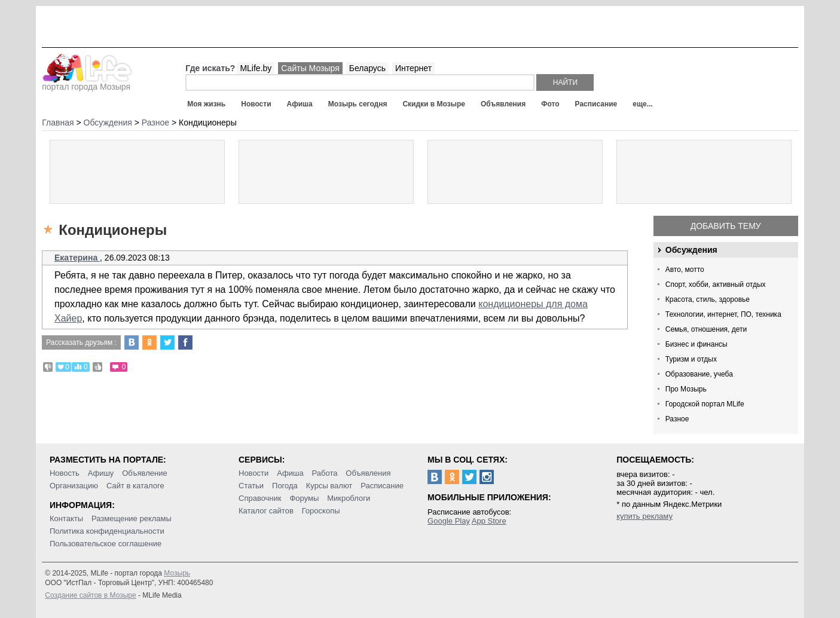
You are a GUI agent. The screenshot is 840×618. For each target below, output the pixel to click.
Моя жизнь (206, 104)
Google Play (449, 521)
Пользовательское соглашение (106, 544)
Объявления (503, 104)
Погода (285, 486)
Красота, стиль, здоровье (708, 299)
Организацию (74, 486)
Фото (550, 104)
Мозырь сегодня (358, 104)
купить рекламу (644, 516)
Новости (256, 104)
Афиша (300, 104)
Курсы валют (329, 486)
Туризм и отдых (691, 359)
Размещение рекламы (132, 518)
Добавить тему (726, 226)
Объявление (144, 473)
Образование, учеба (699, 374)
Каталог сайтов (266, 511)
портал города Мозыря (87, 83)
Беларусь (367, 68)
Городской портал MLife (705, 404)
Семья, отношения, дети (706, 329)
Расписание (596, 104)
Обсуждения (691, 250)
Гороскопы (321, 511)
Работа (325, 473)
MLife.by (256, 68)
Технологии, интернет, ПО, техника (723, 314)
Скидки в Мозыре (433, 104)
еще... (642, 104)
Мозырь (177, 573)
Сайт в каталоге (135, 486)
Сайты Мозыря (310, 68)
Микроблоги (349, 498)
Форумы (304, 498)
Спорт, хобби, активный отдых (716, 284)
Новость (65, 473)
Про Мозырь (686, 389)
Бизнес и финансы (697, 344)
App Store (489, 521)
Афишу (101, 473)
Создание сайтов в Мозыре (90, 595)
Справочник (260, 498)
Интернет (413, 68)
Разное (677, 419)
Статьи (251, 486)
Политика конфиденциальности (107, 531)
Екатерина (77, 258)
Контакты (66, 518)
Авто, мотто (685, 270)
